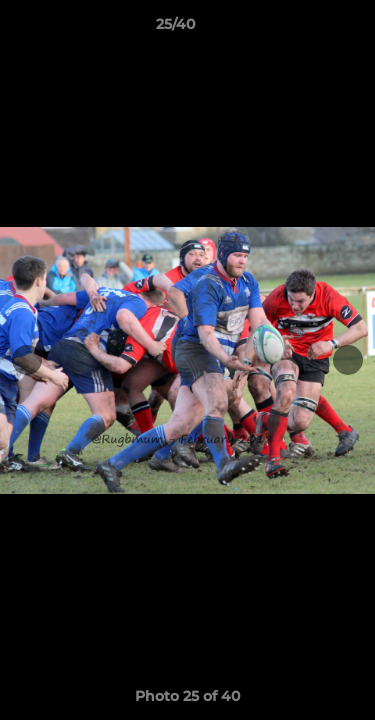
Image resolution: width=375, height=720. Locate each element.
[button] (303, 29)
